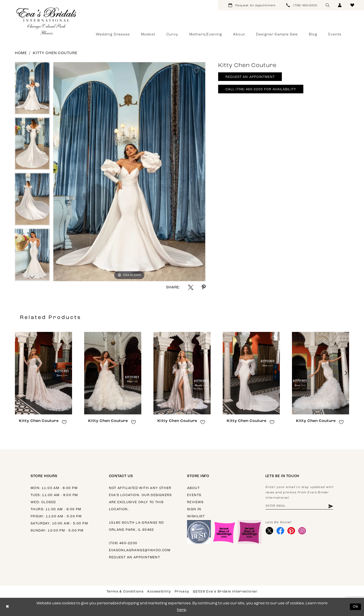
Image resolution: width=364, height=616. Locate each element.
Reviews (195, 502)
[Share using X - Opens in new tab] (191, 287)
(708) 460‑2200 (123, 543)
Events (194, 495)
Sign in (194, 509)
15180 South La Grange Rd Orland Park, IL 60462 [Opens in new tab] (136, 526)
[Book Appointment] (252, 5)
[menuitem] (252, 5)
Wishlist (196, 516)
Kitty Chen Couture (55, 53)
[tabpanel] (32, 90)
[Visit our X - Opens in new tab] (270, 531)
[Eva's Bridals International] (47, 21)
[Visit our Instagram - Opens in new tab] (302, 531)
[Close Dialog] (7, 607)
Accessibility (159, 592)
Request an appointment (135, 557)
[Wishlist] (352, 5)
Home (21, 53)
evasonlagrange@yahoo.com (140, 550)
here (181, 610)
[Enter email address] (299, 506)
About (193, 488)
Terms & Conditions (125, 592)
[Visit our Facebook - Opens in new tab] (280, 531)
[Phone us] (302, 5)
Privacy (182, 592)
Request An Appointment (250, 77)
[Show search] (327, 5)
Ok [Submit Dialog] (356, 607)
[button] (340, 5)
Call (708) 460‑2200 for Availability (261, 90)
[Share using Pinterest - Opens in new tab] (204, 287)
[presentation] (43, 373)
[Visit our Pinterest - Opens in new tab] (291, 531)
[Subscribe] (331, 506)
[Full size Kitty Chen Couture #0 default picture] (129, 172)
